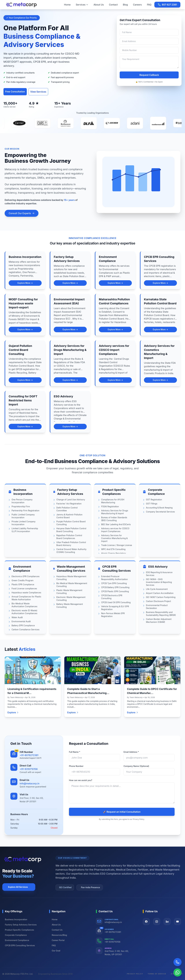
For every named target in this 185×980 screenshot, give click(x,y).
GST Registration (154, 500)
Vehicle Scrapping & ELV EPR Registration (115, 608)
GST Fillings (152, 504)
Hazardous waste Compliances (26, 593)
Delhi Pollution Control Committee (67, 509)
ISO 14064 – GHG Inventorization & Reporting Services (159, 582)
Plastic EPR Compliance (23, 584)
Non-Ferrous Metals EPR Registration (113, 615)
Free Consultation (15, 92)
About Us (99, 5)
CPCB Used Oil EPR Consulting (116, 602)
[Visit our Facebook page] (146, 922)
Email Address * (131, 752)
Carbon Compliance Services (26, 629)
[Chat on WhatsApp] (177, 972)
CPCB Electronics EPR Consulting (112, 597)
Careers (137, 5)
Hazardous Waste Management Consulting (71, 578)
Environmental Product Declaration (157, 607)
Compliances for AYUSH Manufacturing (113, 501)
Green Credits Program (23, 580)
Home (67, 5)
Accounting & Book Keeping (159, 508)
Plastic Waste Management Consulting (69, 592)
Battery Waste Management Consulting (70, 606)
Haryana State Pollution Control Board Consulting (71, 530)
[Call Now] (177, 962)
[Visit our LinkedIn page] (167, 922)
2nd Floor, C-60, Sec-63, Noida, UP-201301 (117, 953)
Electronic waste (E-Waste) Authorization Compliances (24, 612)
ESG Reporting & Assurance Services (159, 574)
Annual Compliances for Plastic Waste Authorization (26, 598)
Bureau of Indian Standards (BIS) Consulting (114, 519)
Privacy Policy (135, 974)
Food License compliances (24, 588)
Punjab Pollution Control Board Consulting (71, 523)
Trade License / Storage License (117, 545)
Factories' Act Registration (69, 504)
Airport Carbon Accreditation (160, 593)
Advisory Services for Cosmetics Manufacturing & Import (114, 538)
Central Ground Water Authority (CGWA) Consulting (71, 551)
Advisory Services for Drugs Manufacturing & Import (115, 512)
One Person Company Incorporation (22, 501)
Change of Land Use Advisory (71, 500)
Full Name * (75, 752)
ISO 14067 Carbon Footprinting (161, 597)
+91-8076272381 (29, 755)
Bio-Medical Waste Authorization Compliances (24, 605)
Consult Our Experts (22, 213)
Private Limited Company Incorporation (23, 523)
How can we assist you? (81, 780)
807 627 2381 (167, 5)
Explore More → (25, 283)
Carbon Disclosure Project (158, 601)
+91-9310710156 (29, 769)
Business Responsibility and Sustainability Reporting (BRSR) (161, 614)
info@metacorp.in (30, 783)
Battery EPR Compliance (23, 625)
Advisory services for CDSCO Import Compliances (115, 530)
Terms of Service (157, 974)
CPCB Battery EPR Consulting (115, 587)
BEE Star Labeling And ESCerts (116, 524)
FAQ (149, 5)
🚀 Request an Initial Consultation (122, 812)
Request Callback (149, 75)
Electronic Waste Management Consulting (71, 599)
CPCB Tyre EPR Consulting (114, 583)
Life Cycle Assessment (157, 589)
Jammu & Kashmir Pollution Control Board (69, 516)
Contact (113, 5)
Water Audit (17, 617)
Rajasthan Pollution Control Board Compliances (69, 537)
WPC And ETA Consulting (113, 549)
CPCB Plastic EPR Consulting (115, 591)
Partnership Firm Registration (25, 511)
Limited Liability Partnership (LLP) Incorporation (25, 530)
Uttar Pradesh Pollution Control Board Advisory (71, 544)
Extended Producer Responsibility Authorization (114, 578)
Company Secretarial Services (160, 512)
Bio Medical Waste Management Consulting (72, 585)
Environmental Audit (21, 621)
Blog (125, 5)
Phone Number (76, 766)
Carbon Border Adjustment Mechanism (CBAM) (159, 621)
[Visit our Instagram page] (157, 922)
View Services (38, 92)
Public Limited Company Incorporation (23, 516)
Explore (13, 712)
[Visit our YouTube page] (177, 922)
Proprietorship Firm (21, 506)
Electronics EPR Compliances (26, 576)
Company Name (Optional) (136, 766)
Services (82, 5)
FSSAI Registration (110, 506)
